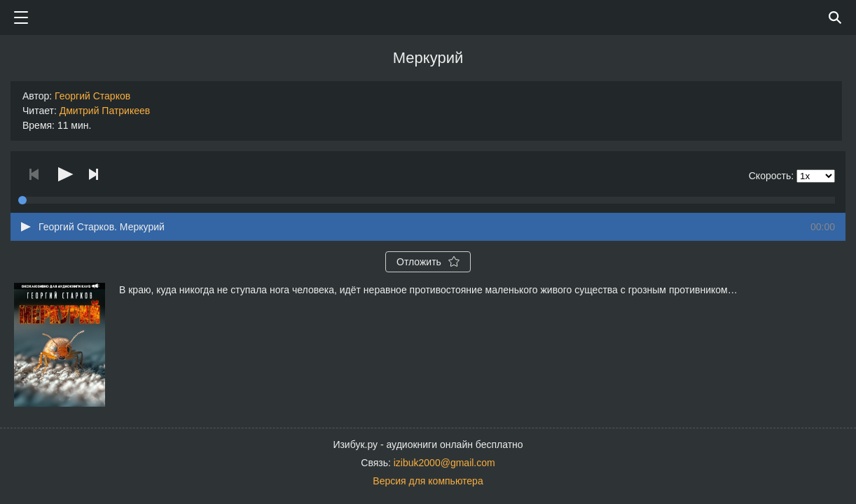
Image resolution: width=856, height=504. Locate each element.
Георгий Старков (92, 96)
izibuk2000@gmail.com (444, 463)
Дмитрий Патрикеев (105, 111)
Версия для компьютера (428, 481)
